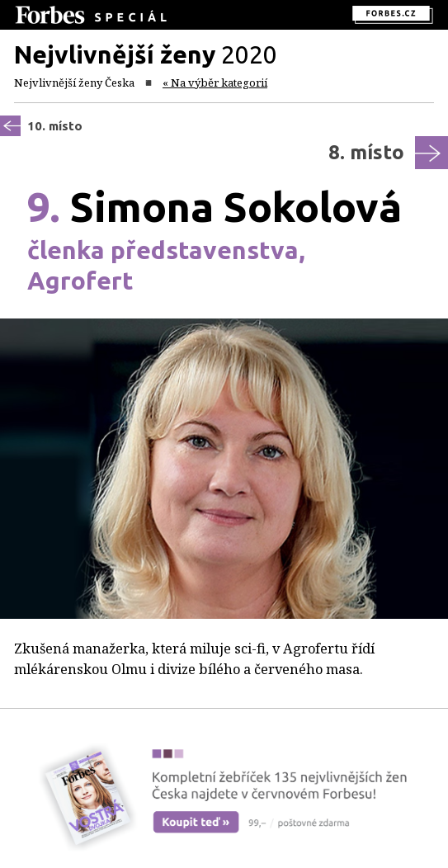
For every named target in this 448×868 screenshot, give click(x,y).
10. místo (55, 126)
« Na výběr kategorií (215, 83)
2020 (146, 54)
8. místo (366, 152)
